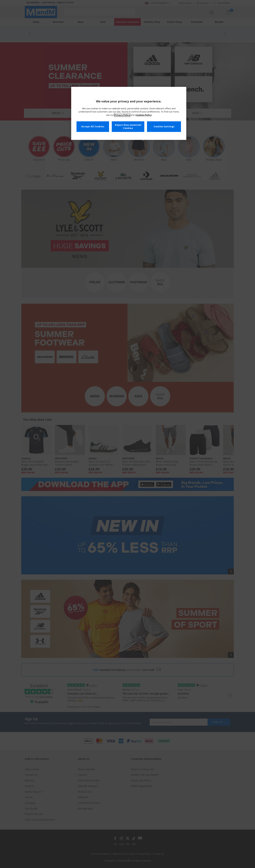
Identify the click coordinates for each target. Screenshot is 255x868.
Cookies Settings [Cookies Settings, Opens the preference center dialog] (164, 127)
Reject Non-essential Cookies (128, 127)
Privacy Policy (122, 115)
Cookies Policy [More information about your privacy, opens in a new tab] (144, 115)
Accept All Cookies (93, 127)
